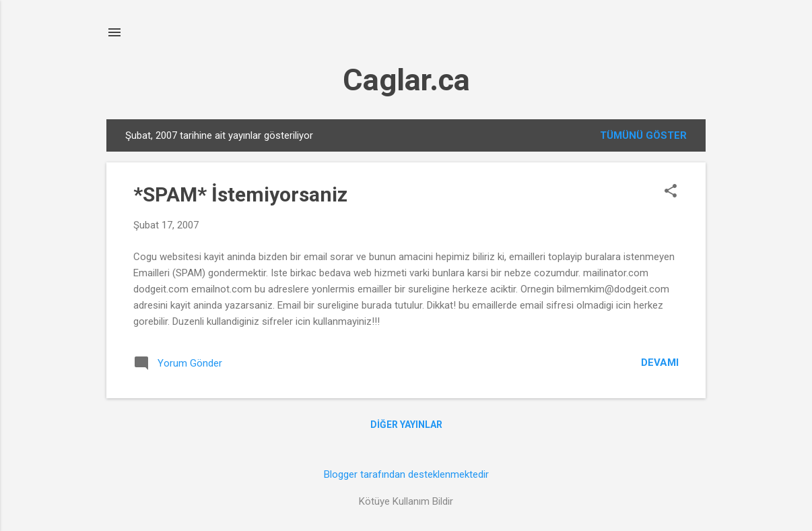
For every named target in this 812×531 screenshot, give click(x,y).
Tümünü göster (643, 135)
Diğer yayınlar (406, 425)
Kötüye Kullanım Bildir (406, 501)
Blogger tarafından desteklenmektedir (406, 474)
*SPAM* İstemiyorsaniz (240, 194)
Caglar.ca (406, 80)
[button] (671, 192)
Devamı (660, 363)
